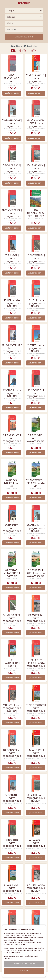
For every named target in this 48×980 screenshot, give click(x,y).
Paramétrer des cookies (24, 964)
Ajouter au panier (12, 93)
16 (32, 51)
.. (29, 51)
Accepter (24, 971)
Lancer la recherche (24, 37)
